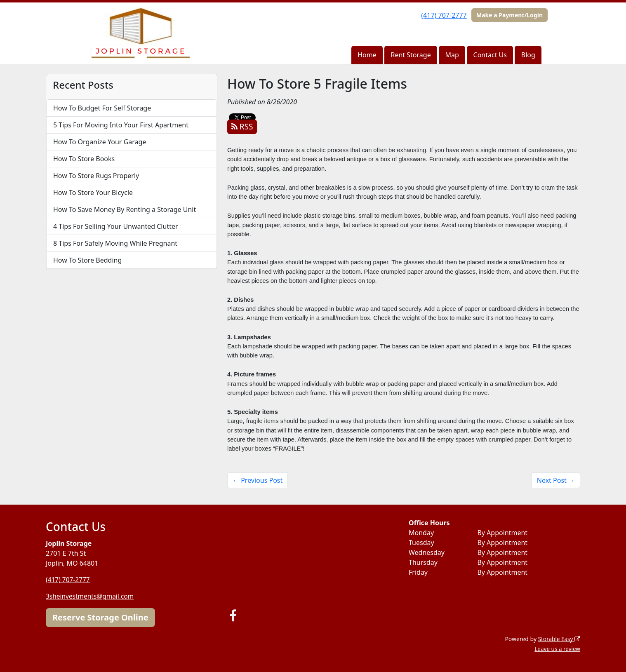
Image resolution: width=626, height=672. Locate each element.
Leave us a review (557, 648)
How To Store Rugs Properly (96, 176)
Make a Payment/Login (510, 15)
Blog (528, 55)
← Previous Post (258, 480)
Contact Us (490, 55)
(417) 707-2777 (444, 15)
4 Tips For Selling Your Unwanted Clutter (116, 226)
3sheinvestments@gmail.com (91, 596)
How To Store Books (84, 159)
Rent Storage (411, 55)
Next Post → (556, 480)
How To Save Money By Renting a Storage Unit (125, 209)
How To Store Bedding (87, 260)
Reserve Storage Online (100, 617)
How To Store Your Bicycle (93, 193)
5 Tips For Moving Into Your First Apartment (121, 125)
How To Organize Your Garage (100, 142)
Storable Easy (559, 638)
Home (367, 55)
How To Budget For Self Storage (102, 108)
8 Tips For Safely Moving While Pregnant (115, 243)
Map (452, 55)
